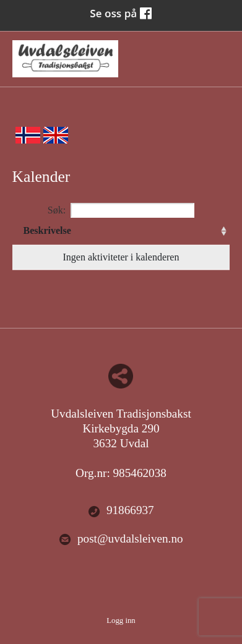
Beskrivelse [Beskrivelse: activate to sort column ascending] (47, 230)
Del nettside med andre (121, 376)
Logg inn (121, 620)
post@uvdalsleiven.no (121, 539)
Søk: (121, 210)
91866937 (121, 511)
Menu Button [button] (219, 53)
